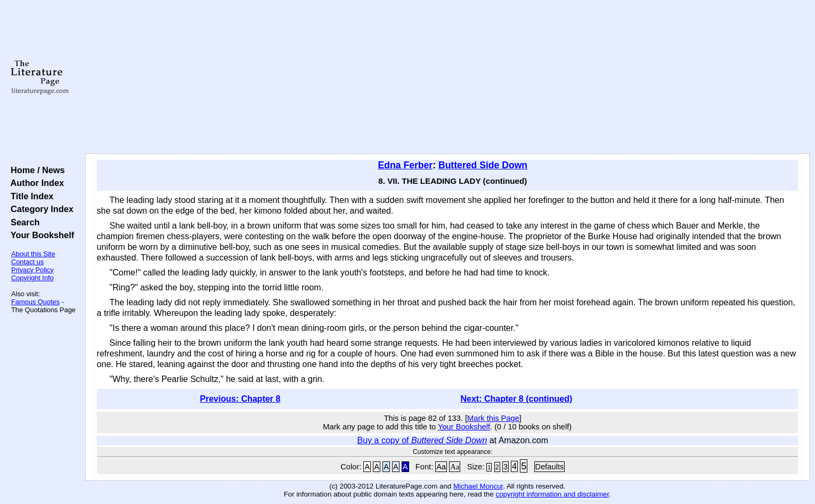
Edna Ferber (406, 165)
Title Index (30, 196)
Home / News (35, 170)
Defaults (550, 467)
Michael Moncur (478, 486)
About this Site (33, 254)
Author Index (35, 183)
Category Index (40, 209)
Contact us (27, 262)
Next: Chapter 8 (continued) (517, 399)
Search (23, 222)
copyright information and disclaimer (553, 494)
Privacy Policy (32, 270)
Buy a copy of (422, 440)
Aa (441, 467)
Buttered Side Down (483, 165)
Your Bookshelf (40, 235)
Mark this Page (493, 418)
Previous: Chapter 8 (240, 399)
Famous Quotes (35, 302)
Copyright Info (32, 278)
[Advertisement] (447, 77)
